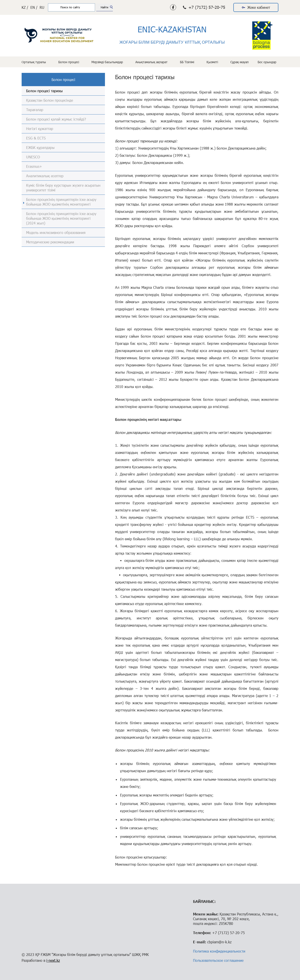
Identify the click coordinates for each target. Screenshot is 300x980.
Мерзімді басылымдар (107, 62)
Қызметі (212, 62)
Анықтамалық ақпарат (151, 62)
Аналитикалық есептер (45, 176)
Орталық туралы (34, 62)
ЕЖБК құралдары (40, 147)
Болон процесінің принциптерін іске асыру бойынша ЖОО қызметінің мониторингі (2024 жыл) (61, 218)
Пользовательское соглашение (218, 960)
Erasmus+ (34, 166)
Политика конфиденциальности (219, 951)
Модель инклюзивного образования (56, 232)
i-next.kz (53, 960)
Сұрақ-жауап (240, 62)
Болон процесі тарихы (44, 91)
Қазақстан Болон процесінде (50, 100)
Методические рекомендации (50, 242)
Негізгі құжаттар (40, 129)
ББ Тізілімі (187, 62)
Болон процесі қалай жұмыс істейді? (56, 119)
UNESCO (33, 157)
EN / (34, 7)
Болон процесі (69, 62)
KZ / (25, 7)
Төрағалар (35, 110)
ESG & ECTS (36, 138)
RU (42, 7)
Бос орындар (267, 62)
